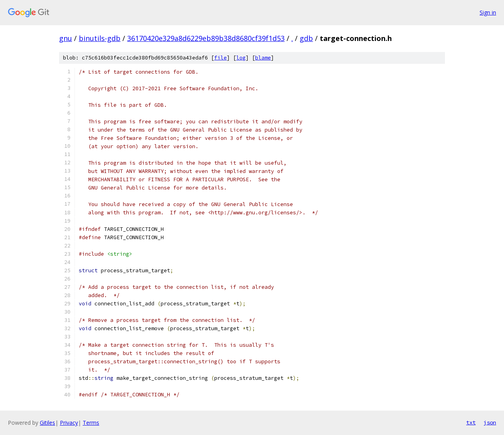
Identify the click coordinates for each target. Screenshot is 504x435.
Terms (91, 423)
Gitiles (47, 423)
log (241, 58)
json (490, 422)
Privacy (69, 423)
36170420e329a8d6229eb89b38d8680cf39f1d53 (206, 38)
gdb (306, 38)
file (220, 58)
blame (263, 58)
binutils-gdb (100, 38)
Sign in (488, 12)
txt (471, 422)
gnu (66, 38)
